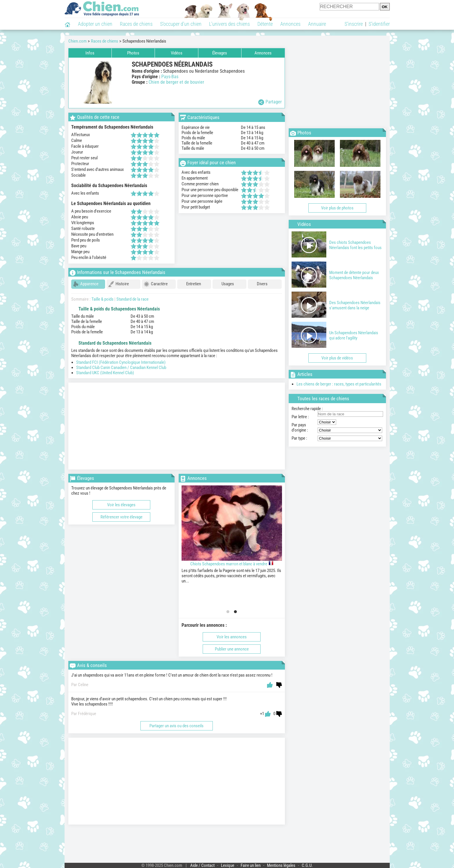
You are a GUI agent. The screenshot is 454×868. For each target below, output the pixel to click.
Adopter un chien (95, 24)
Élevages (220, 53)
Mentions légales (281, 863)
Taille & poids (102, 297)
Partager (270, 102)
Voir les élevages (121, 502)
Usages (224, 284)
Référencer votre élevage (121, 514)
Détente (265, 24)
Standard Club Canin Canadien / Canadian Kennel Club (121, 365)
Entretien (190, 284)
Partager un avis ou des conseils (176, 723)
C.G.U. (307, 863)
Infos (90, 53)
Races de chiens (136, 24)
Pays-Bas (170, 77)
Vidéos (177, 53)
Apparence (86, 284)
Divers (259, 284)
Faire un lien (251, 863)
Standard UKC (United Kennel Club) (105, 370)
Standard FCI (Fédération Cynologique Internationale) (121, 360)
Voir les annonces (232, 634)
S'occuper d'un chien (181, 24)
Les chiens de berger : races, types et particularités (339, 384)
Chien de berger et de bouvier (176, 82)
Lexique (228, 863)
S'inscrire (354, 24)
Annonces (290, 24)
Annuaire (317, 24)
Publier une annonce (232, 646)
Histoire (119, 284)
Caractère (156, 284)
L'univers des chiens (229, 24)
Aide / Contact (202, 863)
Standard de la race (132, 297)
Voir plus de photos (337, 208)
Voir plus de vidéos (337, 358)
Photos (133, 53)
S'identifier (379, 24)
